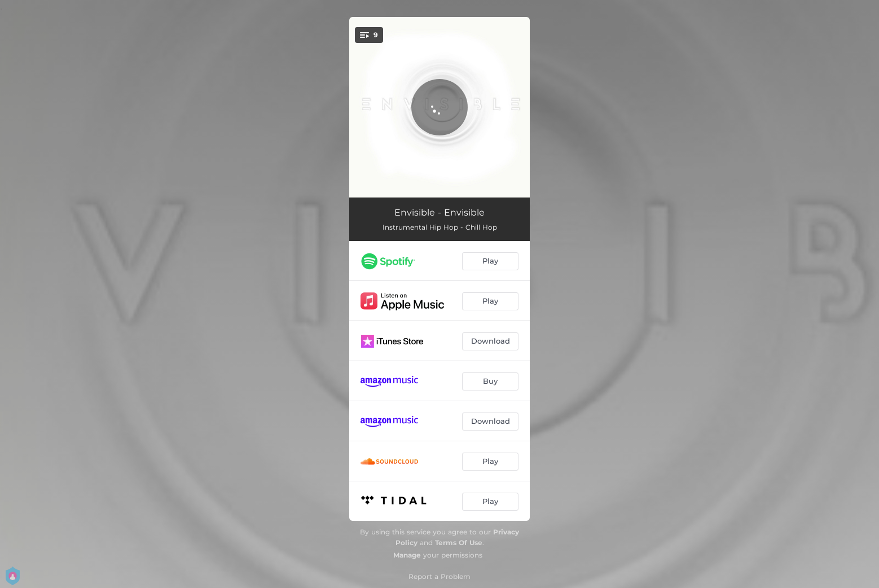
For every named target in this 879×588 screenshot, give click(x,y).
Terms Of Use (459, 543)
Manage (407, 555)
